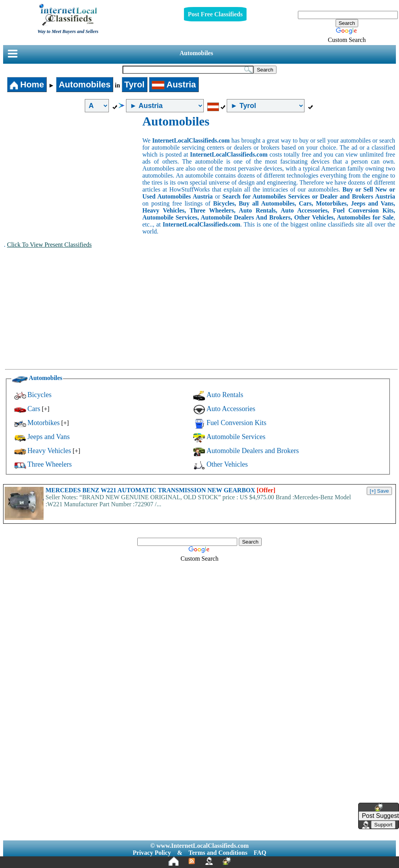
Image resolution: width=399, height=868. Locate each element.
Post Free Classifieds (215, 14)
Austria (174, 85)
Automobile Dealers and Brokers (253, 451)
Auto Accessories (231, 409)
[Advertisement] (73, 173)
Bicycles (40, 395)
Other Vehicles (227, 464)
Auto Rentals (225, 395)
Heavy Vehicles (49, 451)
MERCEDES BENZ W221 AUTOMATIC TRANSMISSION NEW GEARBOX (160, 490)
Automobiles (196, 53)
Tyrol (135, 85)
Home (27, 85)
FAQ (260, 853)
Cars (34, 409)
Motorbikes (44, 423)
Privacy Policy (152, 853)
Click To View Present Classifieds (49, 245)
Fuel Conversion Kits (236, 423)
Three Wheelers (50, 464)
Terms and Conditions (218, 853)
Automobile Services (236, 437)
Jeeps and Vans (49, 437)
